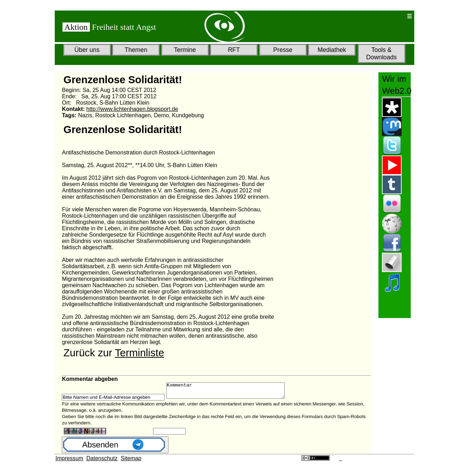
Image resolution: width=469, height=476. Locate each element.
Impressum (69, 461)
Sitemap (131, 461)
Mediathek (332, 50)
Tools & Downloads (381, 54)
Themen (136, 50)
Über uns (87, 50)
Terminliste (139, 353)
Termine (185, 50)
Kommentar (233, 392)
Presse (283, 50)
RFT (234, 50)
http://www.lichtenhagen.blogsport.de (132, 109)
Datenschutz (102, 461)
